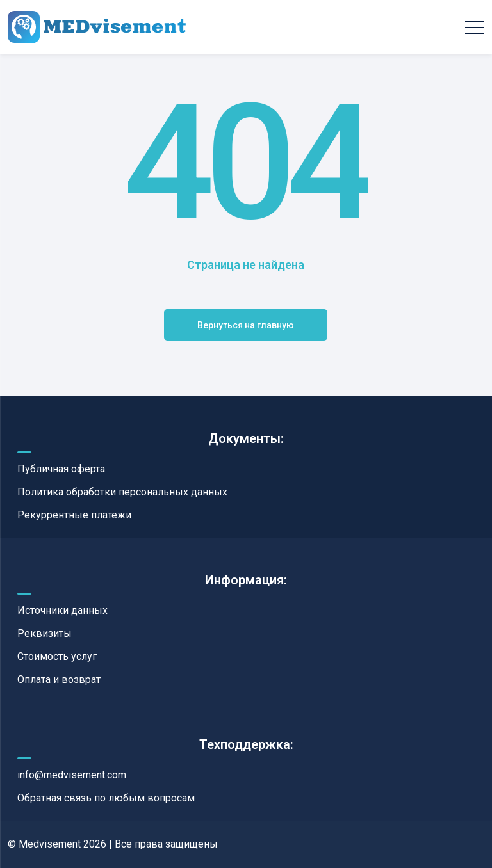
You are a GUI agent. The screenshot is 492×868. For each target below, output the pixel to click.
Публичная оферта (61, 469)
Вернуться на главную (246, 325)
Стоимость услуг (57, 656)
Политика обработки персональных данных (122, 492)
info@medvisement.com (72, 775)
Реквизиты (45, 633)
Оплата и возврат (59, 679)
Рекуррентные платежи (74, 515)
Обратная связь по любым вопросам (106, 798)
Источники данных (62, 610)
